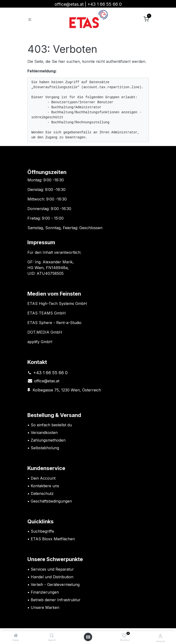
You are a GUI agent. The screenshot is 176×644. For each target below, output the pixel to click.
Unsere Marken (45, 607)
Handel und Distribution (52, 577)
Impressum (41, 242)
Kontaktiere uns (45, 486)
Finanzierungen (45, 592)
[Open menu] (88, 637)
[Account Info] (160, 636)
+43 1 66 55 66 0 (105, 4)
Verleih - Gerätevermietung (55, 584)
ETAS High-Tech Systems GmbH (57, 303)
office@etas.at (69, 4)
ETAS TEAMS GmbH (47, 313)
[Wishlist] (124, 636)
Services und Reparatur (52, 569)
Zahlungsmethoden (48, 440)
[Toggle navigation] (30, 19)
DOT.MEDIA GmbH (45, 332)
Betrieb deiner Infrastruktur (56, 600)
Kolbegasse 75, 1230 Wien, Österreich (67, 390)
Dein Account (43, 478)
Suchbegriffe (42, 531)
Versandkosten (45, 433)
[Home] (16, 636)
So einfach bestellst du (51, 425)
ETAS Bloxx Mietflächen (53, 539)
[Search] (52, 636)
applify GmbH (40, 342)
